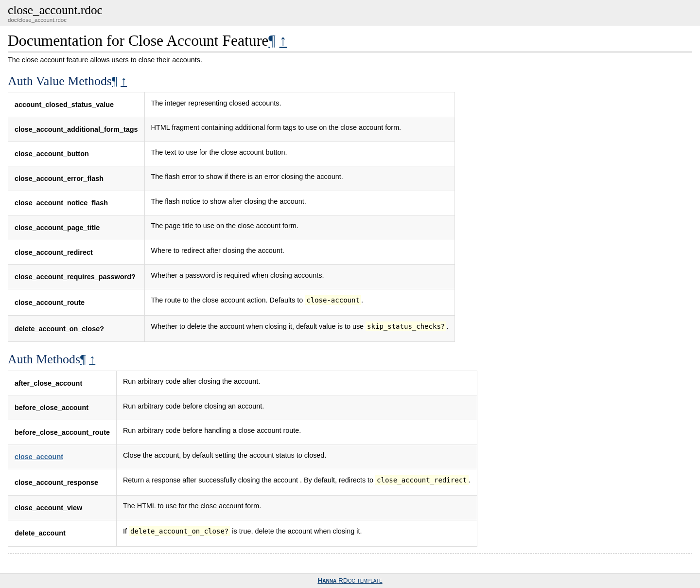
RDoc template (350, 580)
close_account (39, 457)
